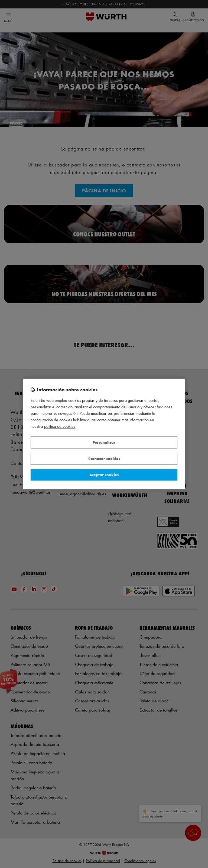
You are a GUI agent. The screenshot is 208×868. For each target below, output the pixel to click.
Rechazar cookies (104, 459)
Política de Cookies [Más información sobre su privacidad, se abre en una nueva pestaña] (60, 427)
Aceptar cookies (104, 475)
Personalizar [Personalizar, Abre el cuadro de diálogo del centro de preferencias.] (104, 442)
